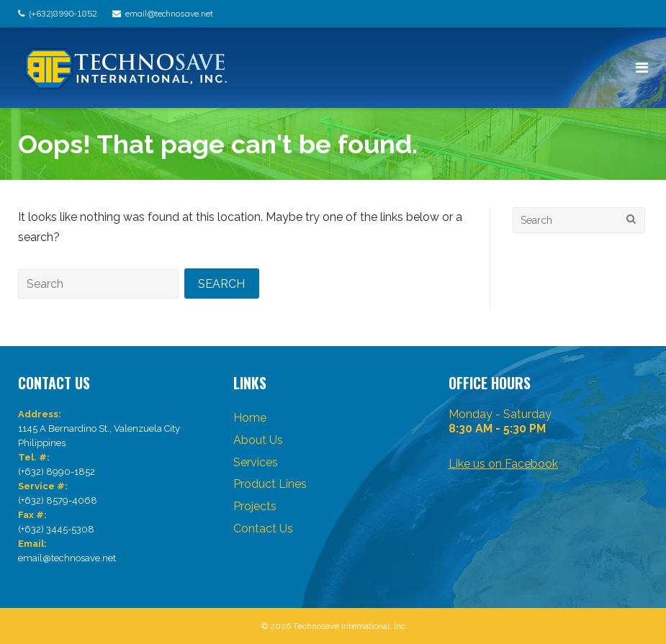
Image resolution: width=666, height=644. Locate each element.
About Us (258, 440)
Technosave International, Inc (349, 626)
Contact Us (263, 529)
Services (256, 462)
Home (250, 418)
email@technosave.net (169, 13)
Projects (255, 506)
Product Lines (270, 484)
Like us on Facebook (503, 464)
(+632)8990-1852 (63, 13)
